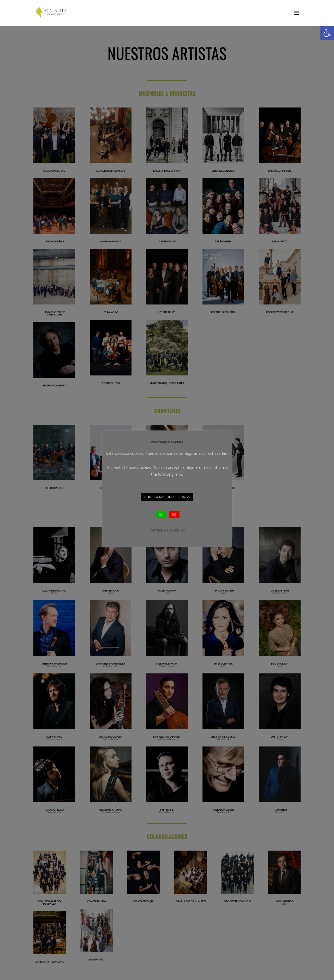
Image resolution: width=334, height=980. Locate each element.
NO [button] (174, 511)
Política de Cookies (167, 526)
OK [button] (161, 511)
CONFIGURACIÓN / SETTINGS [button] (167, 493)
